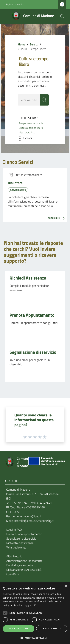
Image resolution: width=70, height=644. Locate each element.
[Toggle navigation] (5, 16)
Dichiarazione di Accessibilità (24, 570)
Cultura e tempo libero (31, 128)
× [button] (66, 586)
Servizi (34, 44)
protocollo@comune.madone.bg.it (33, 521)
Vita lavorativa (27, 132)
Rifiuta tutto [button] (52, 629)
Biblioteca (15, 183)
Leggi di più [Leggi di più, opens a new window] (30, 605)
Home (22, 44)
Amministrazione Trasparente (24, 561)
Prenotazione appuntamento (24, 534)
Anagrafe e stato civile (31, 123)
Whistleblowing (16, 547)
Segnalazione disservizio (33, 352)
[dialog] (35, 613)
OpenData (13, 574)
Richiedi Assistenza (28, 278)
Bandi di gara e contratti (21, 565)
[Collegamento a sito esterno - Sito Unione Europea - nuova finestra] (46, 462)
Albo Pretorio (14, 556)
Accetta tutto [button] (19, 629)
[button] (24, 139)
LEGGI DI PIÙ (57, 218)
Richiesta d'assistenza (20, 543)
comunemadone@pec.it (27, 516)
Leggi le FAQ (14, 530)
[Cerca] (62, 16)
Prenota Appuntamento (32, 315)
